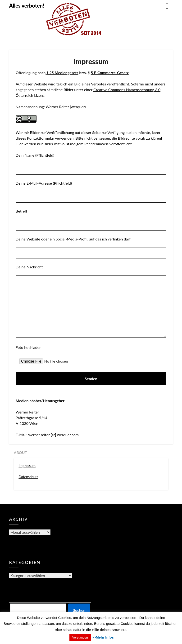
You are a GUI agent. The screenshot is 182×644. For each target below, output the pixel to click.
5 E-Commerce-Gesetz (110, 73)
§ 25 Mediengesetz (62, 73)
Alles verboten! (27, 6)
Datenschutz (28, 477)
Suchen (79, 610)
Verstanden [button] (80, 637)
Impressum (27, 466)
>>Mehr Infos (103, 637)
